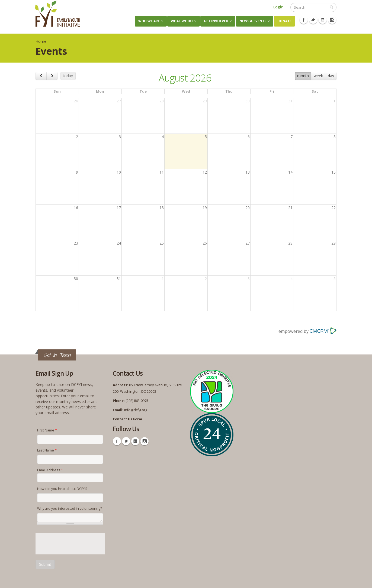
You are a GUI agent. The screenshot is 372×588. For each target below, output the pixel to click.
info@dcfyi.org (136, 410)
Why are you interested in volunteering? (70, 509)
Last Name (47, 450)
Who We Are (149, 21)
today (68, 76)
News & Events (253, 21)
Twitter (313, 20)
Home (41, 41)
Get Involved (216, 21)
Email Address (50, 470)
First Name (47, 430)
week (318, 76)
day (331, 76)
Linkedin (323, 20)
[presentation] (77, 544)
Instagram (332, 20)
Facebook (304, 20)
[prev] (41, 76)
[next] (52, 76)
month (303, 76)
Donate (284, 21)
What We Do (182, 21)
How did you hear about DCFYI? (62, 489)
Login (278, 7)
